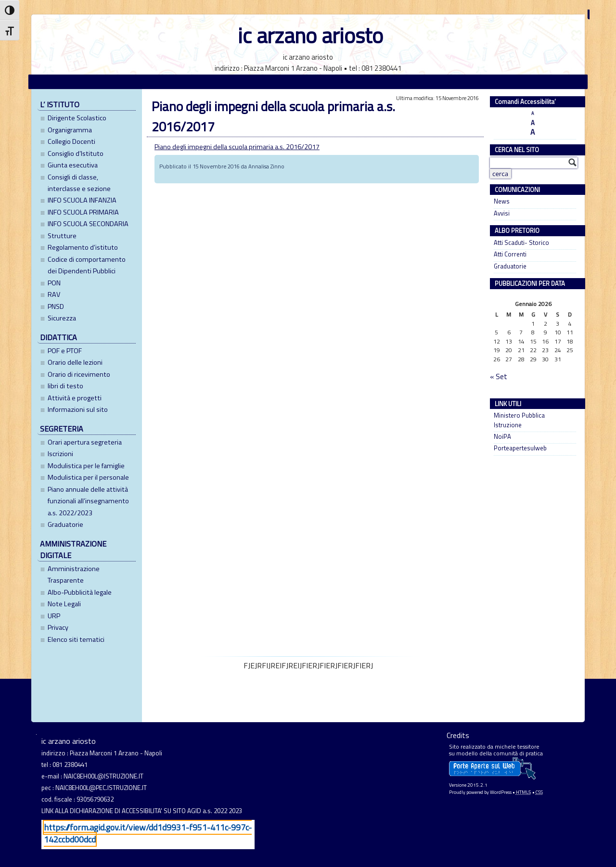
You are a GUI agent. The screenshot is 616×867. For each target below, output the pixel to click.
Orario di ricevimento (79, 374)
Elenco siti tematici (76, 639)
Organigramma (70, 130)
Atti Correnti (510, 254)
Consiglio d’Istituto (76, 153)
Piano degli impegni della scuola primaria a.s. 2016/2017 (237, 147)
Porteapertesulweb (520, 448)
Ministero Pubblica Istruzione (519, 420)
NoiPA (502, 437)
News (502, 201)
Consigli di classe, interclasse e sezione (79, 183)
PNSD (56, 306)
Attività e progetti (75, 398)
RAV (54, 294)
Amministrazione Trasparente (74, 574)
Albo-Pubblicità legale (80, 592)
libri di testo (65, 386)
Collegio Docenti (71, 141)
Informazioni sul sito (78, 409)
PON (54, 283)
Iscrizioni (60, 454)
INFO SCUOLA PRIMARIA (83, 212)
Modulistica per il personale (88, 477)
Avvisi (502, 213)
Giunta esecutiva (73, 165)
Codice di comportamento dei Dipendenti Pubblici (87, 265)
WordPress (501, 792)
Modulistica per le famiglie (86, 466)
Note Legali (64, 604)
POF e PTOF (65, 351)
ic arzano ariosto (310, 35)
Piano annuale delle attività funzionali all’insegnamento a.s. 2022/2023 (88, 501)
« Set (499, 377)
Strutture (62, 236)
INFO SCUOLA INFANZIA (82, 200)
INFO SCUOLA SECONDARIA (88, 224)
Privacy (58, 627)
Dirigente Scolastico (77, 118)
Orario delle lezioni (75, 362)
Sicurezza (62, 318)
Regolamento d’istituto (83, 247)
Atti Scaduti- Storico (521, 243)
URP (54, 616)
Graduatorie (65, 524)
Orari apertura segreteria (85, 442)
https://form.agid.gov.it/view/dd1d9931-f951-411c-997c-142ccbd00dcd (148, 833)
